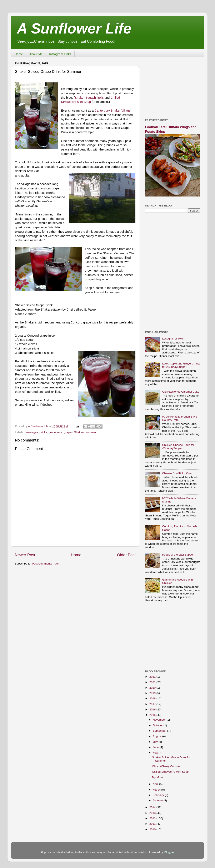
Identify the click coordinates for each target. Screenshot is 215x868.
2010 (153, 829)
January (158, 800)
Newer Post (25, 555)
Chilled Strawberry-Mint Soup (170, 772)
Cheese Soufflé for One (177, 473)
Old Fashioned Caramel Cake (181, 392)
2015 (153, 715)
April (156, 784)
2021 (153, 682)
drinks (43, 432)
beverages (31, 432)
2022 (153, 677)
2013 (153, 813)
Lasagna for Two (172, 339)
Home (19, 54)
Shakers (79, 432)
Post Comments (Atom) (47, 564)
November (160, 720)
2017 (153, 704)
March (157, 790)
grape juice (55, 432)
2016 (153, 709)
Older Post (126, 555)
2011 (153, 824)
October (158, 725)
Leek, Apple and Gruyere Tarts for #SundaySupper (181, 365)
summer (91, 432)
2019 (153, 693)
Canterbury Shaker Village (113, 111)
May (156, 753)
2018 (153, 698)
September (160, 731)
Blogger (169, 852)
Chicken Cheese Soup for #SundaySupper (178, 447)
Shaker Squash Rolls (89, 98)
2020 (153, 688)
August (157, 736)
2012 (153, 818)
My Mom (157, 777)
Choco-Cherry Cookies (166, 766)
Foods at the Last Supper (178, 555)
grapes (68, 432)
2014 (153, 807)
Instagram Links (60, 54)
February (159, 795)
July (156, 742)
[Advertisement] (173, 86)
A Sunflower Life (74, 29)
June (156, 747)
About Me (36, 54)
